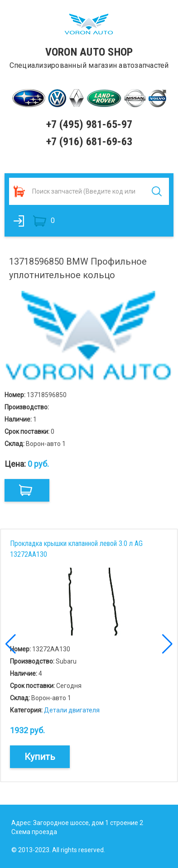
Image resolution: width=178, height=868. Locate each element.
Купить (40, 757)
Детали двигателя (72, 710)
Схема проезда (34, 832)
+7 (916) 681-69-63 (89, 142)
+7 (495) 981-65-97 (89, 124)
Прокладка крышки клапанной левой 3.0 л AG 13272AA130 (76, 549)
